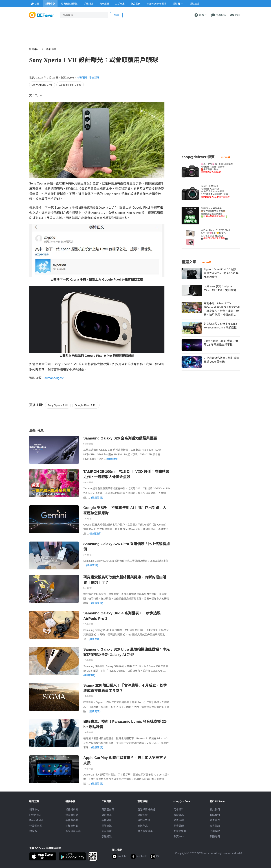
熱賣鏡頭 (179, 826)
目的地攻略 (144, 820)
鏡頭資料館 (72, 815)
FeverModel (36, 820)
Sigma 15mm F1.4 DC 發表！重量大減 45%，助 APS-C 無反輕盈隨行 (222, 273)
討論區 (33, 831)
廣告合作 (215, 820)
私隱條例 (215, 837)
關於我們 (215, 810)
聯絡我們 (215, 815)
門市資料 (179, 810)
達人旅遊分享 (145, 831)
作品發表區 (36, 826)
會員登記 (215, 826)
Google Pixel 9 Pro (70, 85)
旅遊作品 (143, 826)
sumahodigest (54, 378)
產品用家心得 (73, 831)
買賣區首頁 (108, 810)
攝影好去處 (146, 810)
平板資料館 (72, 826)
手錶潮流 (107, 837)
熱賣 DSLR (180, 831)
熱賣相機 (179, 820)
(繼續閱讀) (112, 459)
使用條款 (215, 831)
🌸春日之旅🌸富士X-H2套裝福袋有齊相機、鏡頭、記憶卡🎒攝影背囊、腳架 (217, 168)
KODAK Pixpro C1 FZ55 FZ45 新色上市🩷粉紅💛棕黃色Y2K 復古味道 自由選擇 (215, 234)
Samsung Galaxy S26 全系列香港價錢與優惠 (120, 438)
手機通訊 (107, 820)
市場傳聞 (82, 78)
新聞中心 (34, 49)
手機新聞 (94, 78)
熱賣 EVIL (179, 837)
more (226, 157)
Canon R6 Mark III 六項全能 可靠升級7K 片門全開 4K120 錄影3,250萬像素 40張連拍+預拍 (215, 191)
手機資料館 (72, 820)
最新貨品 (179, 815)
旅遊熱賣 (143, 815)
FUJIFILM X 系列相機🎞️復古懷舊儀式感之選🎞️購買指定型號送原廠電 (214, 212)
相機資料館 (72, 810)
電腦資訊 (107, 826)
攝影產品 (107, 815)
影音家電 (107, 831)
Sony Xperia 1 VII (42, 85)
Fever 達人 (36, 815)
